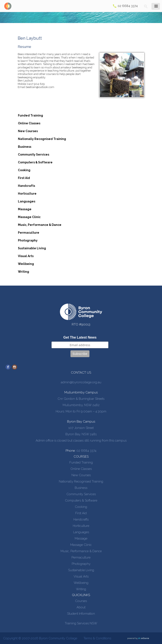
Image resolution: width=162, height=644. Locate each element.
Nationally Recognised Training (42, 139)
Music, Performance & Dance (40, 225)
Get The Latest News (80, 337)
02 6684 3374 (128, 6)
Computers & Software (35, 162)
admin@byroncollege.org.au (81, 382)
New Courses (28, 131)
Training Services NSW (81, 623)
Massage (25, 209)
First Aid (24, 178)
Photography (28, 240)
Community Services (34, 155)
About (81, 607)
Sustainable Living (32, 248)
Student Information (81, 614)
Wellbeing (26, 264)
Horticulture (27, 194)
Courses (81, 601)
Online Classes (29, 123)
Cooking (24, 170)
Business (25, 147)
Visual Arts (26, 256)
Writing (24, 272)
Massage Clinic (29, 217)
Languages (27, 201)
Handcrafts (26, 186)
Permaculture (29, 233)
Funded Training (30, 115)
